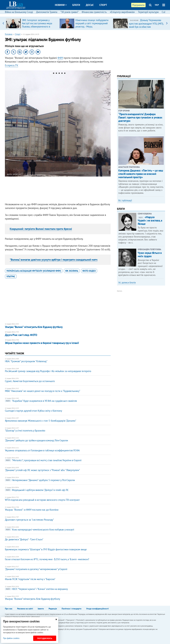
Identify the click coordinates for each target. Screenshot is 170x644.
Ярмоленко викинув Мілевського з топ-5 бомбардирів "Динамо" (41, 421)
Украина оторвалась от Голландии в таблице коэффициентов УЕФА (42, 450)
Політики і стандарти (72, 609)
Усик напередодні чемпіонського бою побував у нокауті (40, 530)
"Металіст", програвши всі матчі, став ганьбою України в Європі (43, 460)
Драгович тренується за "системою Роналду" (29, 520)
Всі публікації (125, 200)
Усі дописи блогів (127, 282)
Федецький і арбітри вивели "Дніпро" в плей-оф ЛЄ (37, 490)
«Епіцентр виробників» (122, 12)
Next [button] (167, 23)
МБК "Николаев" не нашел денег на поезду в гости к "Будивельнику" (42, 391)
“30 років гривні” (69, 12)
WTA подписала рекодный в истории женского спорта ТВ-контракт (42, 500)
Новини (61, 5)
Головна (9, 34)
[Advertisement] (58, 189)
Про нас (9, 609)
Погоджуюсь (45, 638)
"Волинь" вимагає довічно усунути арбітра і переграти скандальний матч (54, 260)
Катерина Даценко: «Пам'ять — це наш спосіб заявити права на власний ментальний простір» (141, 174)
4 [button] (59, 74)
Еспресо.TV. (12, 65)
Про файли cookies (11, 638)
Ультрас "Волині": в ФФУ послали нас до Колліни (32, 510)
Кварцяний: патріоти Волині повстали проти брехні (41, 229)
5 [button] (62, 74)
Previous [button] (3, 23)
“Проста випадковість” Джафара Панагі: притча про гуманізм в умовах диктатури (140, 117)
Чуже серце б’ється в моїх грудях (150, 255)
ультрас (11, 276)
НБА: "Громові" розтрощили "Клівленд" (26, 361)
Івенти (41, 609)
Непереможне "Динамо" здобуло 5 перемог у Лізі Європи (40, 480)
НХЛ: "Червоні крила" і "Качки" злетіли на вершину (36, 589)
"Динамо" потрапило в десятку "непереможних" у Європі (36, 569)
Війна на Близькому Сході (19, 12)
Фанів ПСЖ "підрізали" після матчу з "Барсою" (30, 579)
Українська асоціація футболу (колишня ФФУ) (34, 271)
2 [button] (54, 74)
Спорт (103, 5)
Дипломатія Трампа (47, 12)
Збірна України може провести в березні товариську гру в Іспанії (42, 343)
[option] (32, 23)
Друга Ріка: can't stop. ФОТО (21, 335)
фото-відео (89, 271)
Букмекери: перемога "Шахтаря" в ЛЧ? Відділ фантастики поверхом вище (46, 549)
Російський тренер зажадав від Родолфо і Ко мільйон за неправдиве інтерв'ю (48, 371)
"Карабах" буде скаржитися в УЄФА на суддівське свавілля (41, 401)
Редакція (53, 609)
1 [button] (51, 74)
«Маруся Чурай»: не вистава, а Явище (150, 220)
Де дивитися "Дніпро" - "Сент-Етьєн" (24, 539)
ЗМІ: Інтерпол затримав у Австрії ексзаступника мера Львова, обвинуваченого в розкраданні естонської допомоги (37, 27)
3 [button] (56, 74)
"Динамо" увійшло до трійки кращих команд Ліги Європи (36, 440)
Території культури (148, 12)
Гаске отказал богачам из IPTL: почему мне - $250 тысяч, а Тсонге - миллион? (47, 559)
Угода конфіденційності (97, 609)
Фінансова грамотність (94, 12)
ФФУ (60, 58)
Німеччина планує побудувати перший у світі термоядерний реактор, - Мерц (92, 23)
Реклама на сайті (25, 609)
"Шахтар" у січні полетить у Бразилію (25, 431)
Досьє (90, 5)
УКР (157, 5)
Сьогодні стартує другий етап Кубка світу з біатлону (33, 411)
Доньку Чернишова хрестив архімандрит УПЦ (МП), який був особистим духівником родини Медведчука (146, 27)
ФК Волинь (72, 271)
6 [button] (65, 74)
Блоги (76, 5)
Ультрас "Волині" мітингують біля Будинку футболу (34, 327)
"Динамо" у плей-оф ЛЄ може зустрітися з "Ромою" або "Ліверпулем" (42, 470)
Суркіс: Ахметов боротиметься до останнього (30, 381)
